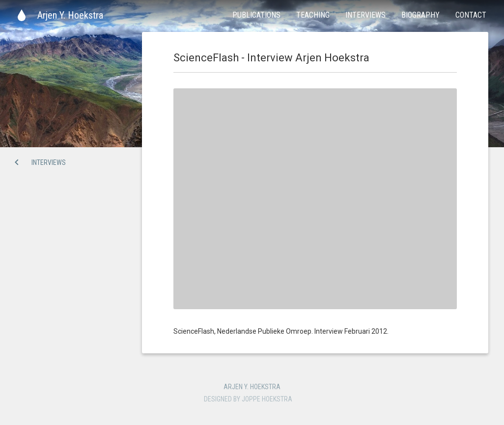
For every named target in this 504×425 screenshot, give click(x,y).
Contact (471, 15)
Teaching (313, 15)
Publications (256, 15)
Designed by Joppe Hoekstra (248, 399)
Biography (420, 15)
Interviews (365, 15)
